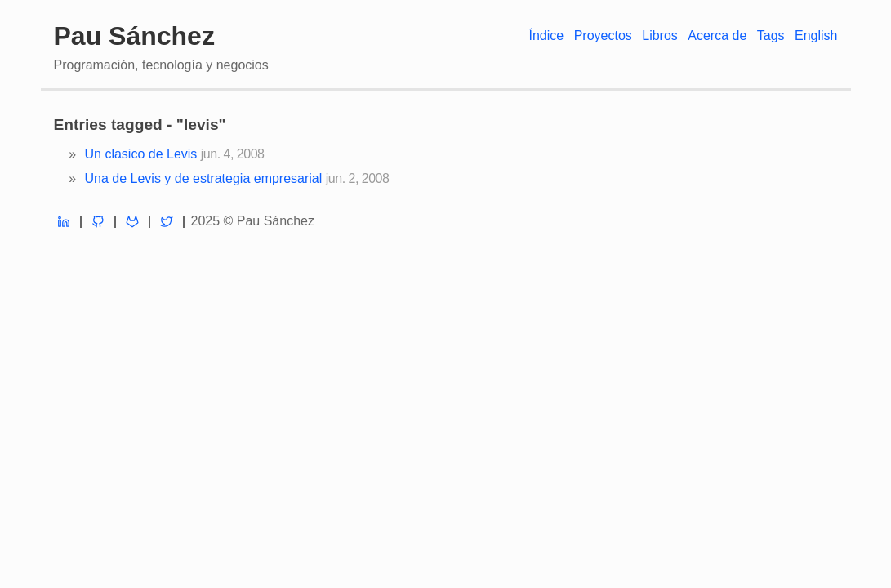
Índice (546, 36)
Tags (771, 36)
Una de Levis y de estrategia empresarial (204, 178)
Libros (660, 36)
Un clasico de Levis (141, 154)
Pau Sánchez (134, 36)
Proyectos (603, 36)
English (816, 36)
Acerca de (717, 36)
